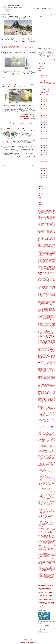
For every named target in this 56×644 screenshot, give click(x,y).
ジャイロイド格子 (42, 449)
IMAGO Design (47, 285)
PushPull (50, 331)
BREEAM (50, 233)
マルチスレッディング (47, 508)
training (45, 390)
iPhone (52, 287)
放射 (42, 578)
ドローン (54, 471)
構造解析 (45, 550)
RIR (38, 366)
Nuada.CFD (50, 318)
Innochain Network (41, 286)
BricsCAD (54, 233)
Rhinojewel (40, 355)
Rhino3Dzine (44, 347)
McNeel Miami (45, 306)
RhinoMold (46, 357)
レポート (46, 526)
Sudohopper (40, 385)
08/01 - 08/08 (43, 128)
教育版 (42, 542)
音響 (51, 533)
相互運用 (51, 564)
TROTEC (39, 391)
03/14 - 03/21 (43, 163)
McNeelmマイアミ (41, 307)
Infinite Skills (53, 285)
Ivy (53, 289)
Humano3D (42, 283)
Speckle (39, 383)
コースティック (43, 436)
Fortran (54, 265)
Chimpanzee (46, 238)
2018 (40, 187)
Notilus (47, 318)
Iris (47, 289)
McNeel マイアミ (52, 306)
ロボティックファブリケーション (45, 530)
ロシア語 (48, 527)
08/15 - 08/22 (43, 124)
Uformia (39, 392)
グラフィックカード (49, 432)
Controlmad (49, 242)
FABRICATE (46, 260)
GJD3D (50, 270)
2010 (40, 201)
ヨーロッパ (26, 643)
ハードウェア (49, 474)
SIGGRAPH (44, 376)
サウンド (39, 444)
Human (39, 283)
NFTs (40, 318)
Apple (41, 223)
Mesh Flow (39, 309)
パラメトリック (44, 481)
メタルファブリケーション (48, 510)
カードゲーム (41, 429)
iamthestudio (47, 284)
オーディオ (47, 423)
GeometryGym (40, 269)
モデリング (41, 514)
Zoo (51, 404)
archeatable (46, 223)
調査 (55, 568)
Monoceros (46, 314)
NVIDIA (39, 319)
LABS (39, 294)
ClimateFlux (46, 240)
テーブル (50, 460)
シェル (49, 446)
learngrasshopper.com (41, 298)
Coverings (54, 243)
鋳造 (47, 568)
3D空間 (51, 216)
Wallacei (54, 399)
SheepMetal (53, 374)
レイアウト (42, 523)
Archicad (54, 223)
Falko (53, 260)
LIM (41, 299)
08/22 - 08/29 (43, 122)
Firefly (49, 262)
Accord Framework (52, 219)
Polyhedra (50, 328)
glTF (42, 271)
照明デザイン (46, 557)
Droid (54, 252)
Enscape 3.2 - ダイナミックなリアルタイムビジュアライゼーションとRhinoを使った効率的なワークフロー (18, 85)
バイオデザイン (42, 475)
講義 (49, 551)
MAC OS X (50, 300)
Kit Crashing (43, 293)
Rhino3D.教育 (40, 346)
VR (13, 48)
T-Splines (45, 387)
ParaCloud (39, 322)
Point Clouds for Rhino (43, 327)
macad (54, 300)
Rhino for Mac (44, 341)
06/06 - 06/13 (43, 142)
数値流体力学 (51, 559)
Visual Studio (49, 397)
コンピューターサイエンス (45, 438)
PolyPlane (54, 328)
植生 (43, 558)
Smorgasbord (53, 380)
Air (41, 221)
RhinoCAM (44, 349)
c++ (53, 234)
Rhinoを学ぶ (45, 365)
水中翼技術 (45, 559)
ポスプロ (39, 504)
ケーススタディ (49, 435)
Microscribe (49, 311)
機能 (45, 539)
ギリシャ (49, 431)
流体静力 (50, 579)
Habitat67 (43, 279)
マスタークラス (40, 506)
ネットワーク (44, 474)
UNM (54, 392)
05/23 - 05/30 (43, 145)
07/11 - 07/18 (43, 133)
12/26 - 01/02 (43, 75)
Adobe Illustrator (40, 220)
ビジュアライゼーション (24, 48)
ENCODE (44, 256)
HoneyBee (43, 282)
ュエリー (40, 518)
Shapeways (47, 374)
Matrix (43, 304)
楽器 (42, 537)
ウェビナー (40, 418)
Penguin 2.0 (53, 323)
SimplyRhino (53, 377)
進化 (50, 558)
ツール (54, 455)
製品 (53, 561)
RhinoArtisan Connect (46, 348)
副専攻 (53, 575)
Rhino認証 (50, 365)
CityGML (39, 240)
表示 (46, 575)
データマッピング (50, 458)
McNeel (39, 50)
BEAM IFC (42, 229)
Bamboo (39, 229)
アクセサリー (47, 406)
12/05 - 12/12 (43, 81)
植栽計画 (25, 161)
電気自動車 (50, 570)
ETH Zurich (53, 257)
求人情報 (53, 540)
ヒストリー (53, 485)
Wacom (51, 399)
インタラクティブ (52, 413)
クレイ (45, 435)
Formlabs (51, 265)
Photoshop (51, 324)
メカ (49, 509)
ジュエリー (47, 449)
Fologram (47, 264)
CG (48, 237)
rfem (41, 335)
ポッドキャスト (44, 503)
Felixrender (41, 262)
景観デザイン (20, 161)
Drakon (52, 252)
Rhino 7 (41, 339)
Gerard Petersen (45, 269)
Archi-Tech (50, 223)
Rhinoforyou (48, 354)
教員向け (52, 542)
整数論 (40, 560)
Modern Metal (50, 313)
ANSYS (50, 222)
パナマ (53, 478)
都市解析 (42, 571)
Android (43, 222)
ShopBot (45, 375)
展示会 (44, 570)
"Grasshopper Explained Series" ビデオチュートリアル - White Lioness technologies (18, 53)
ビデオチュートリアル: (23, 74)
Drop (38, 253)
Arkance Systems (40, 226)
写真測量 (45, 555)
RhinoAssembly (53, 348)
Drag (46, 252)
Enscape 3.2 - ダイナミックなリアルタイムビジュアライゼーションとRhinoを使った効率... (47, 91)
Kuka (54, 293)
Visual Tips (53, 397)
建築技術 (44, 548)
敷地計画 (48, 575)
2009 (40, 203)
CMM (54, 240)
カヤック (49, 430)
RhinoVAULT (45, 361)
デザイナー (39, 462)
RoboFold (45, 366)
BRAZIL (46, 233)
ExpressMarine (51, 259)
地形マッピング (50, 567)
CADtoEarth (46, 235)
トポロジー (51, 468)
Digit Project (44, 250)
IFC (40, 285)
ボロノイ (52, 505)
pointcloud (50, 327)
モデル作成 (49, 514)
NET (44, 316)
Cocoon (42, 241)
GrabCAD (49, 271)
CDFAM (39, 237)
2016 (40, 190)
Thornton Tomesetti (52, 389)
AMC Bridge (53, 221)
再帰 (53, 552)
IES (38, 285)
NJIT (42, 318)
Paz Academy (42, 323)
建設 (53, 545)
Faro (55, 260)
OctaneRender (47, 319)
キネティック (45, 431)
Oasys (43, 319)
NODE (44, 318)
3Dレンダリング (11, 107)
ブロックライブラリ (46, 500)
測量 (50, 565)
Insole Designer (49, 286)
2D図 (47, 210)
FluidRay (42, 264)
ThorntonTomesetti (40, 390)
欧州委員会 (46, 533)
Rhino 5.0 (44, 338)
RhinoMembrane (40, 356)
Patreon (54, 322)
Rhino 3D (50, 335)
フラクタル (47, 493)
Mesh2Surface (44, 309)
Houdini (54, 282)
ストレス (44, 453)
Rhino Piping (43, 343)
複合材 (43, 577)
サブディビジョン (41, 445)
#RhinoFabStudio (43, 210)
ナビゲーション (44, 472)
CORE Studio (40, 243)
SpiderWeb (46, 383)
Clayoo (42, 240)
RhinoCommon (41, 352)
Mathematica (40, 304)
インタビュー (46, 413)
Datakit (47, 247)
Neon (39, 316)
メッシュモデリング (50, 512)
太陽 (47, 566)
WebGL (51, 401)
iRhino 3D (44, 289)
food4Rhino (24, 157)
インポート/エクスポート (45, 416)
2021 (40, 74)
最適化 (45, 553)
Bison (51, 230)
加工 (42, 534)
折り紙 (40, 563)
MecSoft (50, 308)
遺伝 (54, 532)
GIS (48, 270)
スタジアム (53, 452)
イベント (49, 411)
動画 (42, 572)
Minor (52, 312)
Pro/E (42, 330)
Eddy (43, 255)
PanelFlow (39, 321)
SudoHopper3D (45, 385)
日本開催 (49, 572)
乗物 (38, 558)
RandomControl (40, 334)
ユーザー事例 (48, 516)
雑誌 (41, 554)
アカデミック (42, 406)
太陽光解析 (50, 566)
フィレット (52, 488)
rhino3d (46, 345)
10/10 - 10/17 (43, 110)
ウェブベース (46, 418)
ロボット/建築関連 (41, 528)
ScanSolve (39, 371)
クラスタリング (43, 432)
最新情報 (42, 553)
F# (55, 259)
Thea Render (53, 388)
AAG (55, 218)
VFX (42, 396)
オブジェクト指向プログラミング (49, 424)
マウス (54, 505)
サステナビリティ (52, 444)
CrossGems (53, 244)
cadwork (50, 235)
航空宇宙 (43, 551)
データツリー (44, 456)
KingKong (39, 293)
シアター (50, 445)
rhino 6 (48, 338)
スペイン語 (49, 453)
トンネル (39, 472)
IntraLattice (43, 288)
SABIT (47, 367)
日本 (47, 572)
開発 (40, 535)
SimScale (46, 379)
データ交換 (40, 460)
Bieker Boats (52, 229)
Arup (47, 227)
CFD (45, 237)
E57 (43, 253)
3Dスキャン (51, 214)
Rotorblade (39, 367)
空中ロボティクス (42, 544)
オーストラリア (43, 423)
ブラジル (51, 493)
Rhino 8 (44, 339)
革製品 (53, 535)
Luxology (46, 300)
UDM (54, 391)
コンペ (39, 442)
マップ (48, 506)
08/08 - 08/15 (43, 126)
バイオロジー (53, 475)
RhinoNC (49, 356)
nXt (41, 319)
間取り (42, 538)
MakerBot (39, 302)
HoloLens (39, 282)
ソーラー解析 (49, 454)
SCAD (48, 369)
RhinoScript (49, 360)
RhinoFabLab (53, 353)
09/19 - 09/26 (43, 115)
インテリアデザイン (42, 414)
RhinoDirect (53, 352)
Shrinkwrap (40, 376)
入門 (55, 572)
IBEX (50, 284)
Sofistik (46, 381)
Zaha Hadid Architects (44, 404)
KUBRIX (51, 293)
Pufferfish (46, 331)
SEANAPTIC (49, 371)
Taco (49, 387)
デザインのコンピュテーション (43, 463)
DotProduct (39, 252)
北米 (21, 643)
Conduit (54, 241)
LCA (49, 297)
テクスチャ (42, 461)
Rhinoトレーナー (50, 363)
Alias (50, 221)
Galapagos (51, 266)
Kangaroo (41, 291)
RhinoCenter (49, 349)
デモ (43, 467)
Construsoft (44, 242)
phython (54, 324)
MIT (55, 312)
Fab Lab (39, 260)
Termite (41, 388)
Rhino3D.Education (51, 345)
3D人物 (39, 218)
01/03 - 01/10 (43, 181)
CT (42, 245)
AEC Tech (54, 220)
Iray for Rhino (40, 289)
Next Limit (47, 316)
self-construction (45, 372)
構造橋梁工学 (49, 550)
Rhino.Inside (45, 344)
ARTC (47, 226)
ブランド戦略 (48, 494)
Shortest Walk (50, 375)
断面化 (45, 567)
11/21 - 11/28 (43, 99)
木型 (55, 578)
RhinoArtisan (40, 348)
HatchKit (54, 279)
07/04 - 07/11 (43, 135)
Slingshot (43, 380)
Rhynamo (54, 365)
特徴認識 (44, 572)
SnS (43, 381)
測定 (48, 565)
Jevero (41, 290)
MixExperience (40, 313)
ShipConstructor (40, 375)
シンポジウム (44, 450)
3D (53, 210)
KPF (49, 293)
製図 (49, 561)
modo (54, 313)
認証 (41, 573)
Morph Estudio (50, 314)
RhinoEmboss (40, 353)
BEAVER (46, 229)
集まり (50, 556)
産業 (42, 554)
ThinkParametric (44, 389)
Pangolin (50, 321)
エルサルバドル (42, 421)
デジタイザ (51, 463)
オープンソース (52, 423)
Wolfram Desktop (46, 403)
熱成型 (46, 574)
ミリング (46, 509)
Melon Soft (54, 308)
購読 (54, 59)
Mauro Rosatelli (53, 304)
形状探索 (49, 544)
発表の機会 (53, 574)
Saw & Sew (44, 369)
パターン (44, 476)
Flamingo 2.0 (40, 263)
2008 (40, 204)
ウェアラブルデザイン (52, 417)
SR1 (49, 383)
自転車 (52, 554)
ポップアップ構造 (50, 504)
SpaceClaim (53, 382)
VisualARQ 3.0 (51, 398)
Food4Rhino (52, 264)
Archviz (44, 225)
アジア (35, 643)
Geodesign (46, 267)
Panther (54, 321)
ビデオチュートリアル (25, 80)
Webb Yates (47, 401)
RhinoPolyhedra (40, 359)
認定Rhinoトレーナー (46, 573)
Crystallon (39, 245)
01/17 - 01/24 (43, 177)
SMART (46, 380)
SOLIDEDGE (53, 381)
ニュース (48, 472)
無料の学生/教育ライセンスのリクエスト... (27, 116)
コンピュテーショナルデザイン (46, 439)
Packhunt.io (18, 71)
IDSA (54, 284)
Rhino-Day (54, 343)
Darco (39, 247)
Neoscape (41, 316)
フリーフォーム (41, 495)
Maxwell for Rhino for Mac (45, 305)
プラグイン (16, 161)
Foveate (39, 266)
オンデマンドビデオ (49, 425)
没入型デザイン (46, 578)
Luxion (43, 300)
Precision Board (53, 329)
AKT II (43, 221)
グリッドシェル (46, 433)
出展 (52, 555)
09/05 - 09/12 (43, 119)
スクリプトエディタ (42, 452)
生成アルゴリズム (45, 560)
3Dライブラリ (43, 216)
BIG (55, 229)
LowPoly (51, 299)
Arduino (47, 224)
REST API (51, 334)
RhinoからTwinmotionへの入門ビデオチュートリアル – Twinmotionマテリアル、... (47, 84)
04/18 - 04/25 (43, 154)
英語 (43, 533)
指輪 (46, 554)
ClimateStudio (51, 240)
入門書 (39, 573)
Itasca (51, 289)
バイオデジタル (47, 475)
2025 (40, 67)
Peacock (49, 323)
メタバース (41, 510)
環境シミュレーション (49, 537)
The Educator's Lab (46, 388)
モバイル (52, 514)
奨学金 (41, 557)
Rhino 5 (41, 337)
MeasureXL (47, 308)
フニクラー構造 (49, 492)
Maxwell (39, 305)
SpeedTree (42, 383)
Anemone (47, 222)
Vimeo (49, 396)
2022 (40, 72)
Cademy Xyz (42, 235)
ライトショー (52, 518)
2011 (40, 199)
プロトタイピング (43, 501)
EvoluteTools (53, 258)
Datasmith (51, 247)
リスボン (50, 521)
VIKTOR (45, 396)
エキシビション (52, 418)
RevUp (39, 335)
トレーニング (48, 470)
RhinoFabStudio (41, 354)
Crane (50, 244)
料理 (53, 579)
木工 (38, 579)
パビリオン (51, 479)
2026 (40, 65)
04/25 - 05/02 (43, 153)
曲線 (44, 543)
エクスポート (40, 419)
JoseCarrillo (52, 290)
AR (43, 223)
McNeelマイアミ (48, 307)
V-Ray (40, 395)
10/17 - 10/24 (43, 108)
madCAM (47, 301)
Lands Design (47, 295)
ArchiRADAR (40, 225)
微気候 (44, 575)
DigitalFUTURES (49, 250)
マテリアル (52, 506)
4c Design (42, 218)
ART (44, 226)
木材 (40, 579)
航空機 (46, 551)
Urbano (43, 394)
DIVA (39, 251)
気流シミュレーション (43, 540)
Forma (48, 265)
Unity (47, 392)
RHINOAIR (53, 347)
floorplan (39, 264)
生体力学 (50, 560)
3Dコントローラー (45, 214)
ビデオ (39, 486)
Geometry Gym (52, 267)
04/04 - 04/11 (43, 158)
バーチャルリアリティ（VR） (21, 107)
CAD (38, 235)
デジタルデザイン (43, 465)
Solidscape (40, 382)
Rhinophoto (48, 358)
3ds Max (51, 213)
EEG (55, 255)
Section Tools (53, 371)
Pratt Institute (47, 329)
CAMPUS (11, 155)
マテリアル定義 (46, 507)
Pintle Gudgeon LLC (41, 326)
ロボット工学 (47, 528)
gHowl (54, 269)
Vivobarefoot (40, 399)
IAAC (43, 284)
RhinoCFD (47, 351)
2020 (40, 183)
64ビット (45, 217)
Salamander (50, 367)
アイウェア (50, 405)
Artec (49, 226)
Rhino (5, 48)
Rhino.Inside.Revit (52, 344)
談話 (47, 567)
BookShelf (39, 233)
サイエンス (54, 443)
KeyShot (45, 292)
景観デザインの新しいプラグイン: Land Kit (13, 128)
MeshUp (52, 309)
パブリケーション (48, 480)
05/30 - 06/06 (43, 144)
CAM (44, 236)
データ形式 (54, 459)
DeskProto (39, 250)
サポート (47, 445)
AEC (50, 220)
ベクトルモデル (52, 501)
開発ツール (43, 535)
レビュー (43, 526)
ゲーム (54, 435)
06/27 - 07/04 (43, 137)
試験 (47, 554)
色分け (45, 558)
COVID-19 (39, 244)
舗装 (27, 161)
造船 (42, 565)
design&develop (45, 249)
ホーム (19, 165)
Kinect (54, 292)
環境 (44, 537)
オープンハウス (41, 424)
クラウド (53, 431)
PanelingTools (45, 321)
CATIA (54, 236)
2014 (40, 194)
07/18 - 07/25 (43, 131)
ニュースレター (53, 472)
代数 (53, 566)
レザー (52, 525)
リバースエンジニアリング (45, 522)
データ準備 (47, 460)
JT (38, 291)
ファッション (42, 488)
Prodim (48, 330)
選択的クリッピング (46, 564)
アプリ (52, 409)
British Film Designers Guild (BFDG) (44, 234)
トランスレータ (49, 469)
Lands (42, 295)
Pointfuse (54, 327)
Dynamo (41, 253)
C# (51, 234)
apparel (39, 223)
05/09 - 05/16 (43, 149)
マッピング (45, 506)
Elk (42, 256)
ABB (45, 219)
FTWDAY (47, 266)
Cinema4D (51, 238)
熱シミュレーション (41, 574)
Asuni (54, 227)
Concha (51, 241)
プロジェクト (46, 498)
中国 (46, 568)
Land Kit (23, 140)
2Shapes (51, 210)
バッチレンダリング (43, 478)
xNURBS (54, 403)
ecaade (51, 253)
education (52, 255)
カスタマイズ (42, 430)
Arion (54, 225)
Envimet (54, 256)
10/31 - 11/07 (43, 105)
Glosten (39, 271)
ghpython (39, 270)
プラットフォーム (43, 494)
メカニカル (52, 509)
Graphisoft (54, 271)
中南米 (30, 643)
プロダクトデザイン (49, 499)
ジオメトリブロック (42, 448)
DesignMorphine (52, 249)
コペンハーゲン (40, 437)
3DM (44, 213)
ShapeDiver (46, 373)
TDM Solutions (53, 387)
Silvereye (54, 376)
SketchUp (39, 380)
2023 (40, 70)
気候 (47, 539)
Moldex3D (42, 314)
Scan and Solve (52, 369)
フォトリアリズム (41, 490)
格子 (51, 535)
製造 (51, 561)
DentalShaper (43, 248)
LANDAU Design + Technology (27, 131)
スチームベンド (40, 453)
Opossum (45, 320)
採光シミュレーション (51, 553)
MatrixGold (47, 304)
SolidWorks (45, 382)
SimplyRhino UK (41, 379)
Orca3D (49, 320)
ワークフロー (48, 532)
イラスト (54, 411)
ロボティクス (53, 528)
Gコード (54, 278)
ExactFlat (39, 259)
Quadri (45, 333)
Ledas (46, 298)
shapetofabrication (40, 374)
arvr (49, 227)
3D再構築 (54, 216)
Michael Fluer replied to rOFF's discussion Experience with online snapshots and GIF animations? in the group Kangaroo (46, 591)
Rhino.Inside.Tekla (40, 345)
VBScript (39, 396)
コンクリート (50, 437)
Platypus (51, 326)
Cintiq (54, 238)
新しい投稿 (3, 165)
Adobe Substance (46, 220)
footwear (39, 265)
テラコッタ (45, 467)
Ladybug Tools (47, 294)
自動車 (40, 555)
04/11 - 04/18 (43, 156)
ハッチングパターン (49, 478)
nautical (49, 315)
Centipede (42, 237)
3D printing (46, 211)
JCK (38, 290)
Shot (55, 375)
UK (41, 392)
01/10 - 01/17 (43, 179)
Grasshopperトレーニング (47, 275)
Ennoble (47, 256)
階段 (49, 535)
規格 (48, 540)
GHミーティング (44, 270)
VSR (48, 399)
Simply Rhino (47, 377)
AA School (50, 218)
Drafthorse (43, 252)
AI (38, 221)
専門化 (47, 563)
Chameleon (51, 237)
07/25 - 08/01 (43, 130)
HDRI (44, 281)
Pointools (39, 328)
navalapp (52, 315)
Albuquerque (47, 221)
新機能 (48, 558)
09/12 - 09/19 (43, 117)
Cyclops (53, 245)
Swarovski (54, 386)
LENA (51, 298)
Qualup (48, 333)
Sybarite (39, 387)
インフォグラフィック (49, 415)
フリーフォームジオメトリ (49, 495)
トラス (45, 469)
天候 (42, 570)
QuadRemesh (40, 333)
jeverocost (44, 290)
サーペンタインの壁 (48, 443)
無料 (52, 578)
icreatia (52, 284)
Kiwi (47, 293)
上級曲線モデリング (52, 557)
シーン (53, 445)
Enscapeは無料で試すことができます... (28, 119)
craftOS (47, 244)
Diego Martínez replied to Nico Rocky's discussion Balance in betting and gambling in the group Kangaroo (45, 587)
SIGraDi (47, 376)
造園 (40, 565)
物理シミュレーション (51, 577)
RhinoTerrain (40, 361)
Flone (54, 263)
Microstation (53, 311)
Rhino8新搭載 (49, 347)
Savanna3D (40, 368)
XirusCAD (50, 403)
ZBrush (49, 404)
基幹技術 (49, 538)
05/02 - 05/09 (43, 151)
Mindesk (43, 312)
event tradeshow (46, 258)
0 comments (16, 47)
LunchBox (39, 300)
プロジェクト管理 (52, 498)
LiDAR (39, 299)
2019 (40, 185)
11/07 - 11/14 (43, 103)
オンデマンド (43, 425)
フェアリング (49, 489)
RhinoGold (53, 354)
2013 (40, 195)
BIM (39, 230)
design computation (49, 248)
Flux (45, 264)
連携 (40, 580)
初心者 (54, 556)
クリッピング (51, 433)
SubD (43, 384)
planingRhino (47, 326)
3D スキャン (50, 211)
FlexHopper (51, 263)
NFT (38, 318)
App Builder (53, 222)
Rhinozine (54, 361)
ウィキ (39, 417)
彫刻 (53, 568)
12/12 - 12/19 (43, 79)
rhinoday (47, 352)
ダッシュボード (42, 455)
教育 (40, 541)
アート (41, 405)
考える (39, 551)
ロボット (53, 527)
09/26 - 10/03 (43, 114)
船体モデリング (51, 562)
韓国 (44, 538)
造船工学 (45, 565)
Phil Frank (41, 324)
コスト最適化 (53, 436)
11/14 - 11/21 (43, 101)
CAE (52, 235)
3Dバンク (41, 215)
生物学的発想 (43, 561)
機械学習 (54, 538)
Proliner (51, 330)
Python (54, 331)
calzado (42, 236)
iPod (55, 287)
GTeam (48, 278)
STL (41, 384)
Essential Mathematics (47, 257)
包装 (40, 578)
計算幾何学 (47, 545)
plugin (54, 326)
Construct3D (40, 242)
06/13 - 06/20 (43, 140)
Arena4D (51, 224)
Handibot (50, 279)
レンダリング (31, 48)
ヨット (43, 518)
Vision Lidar (44, 397)
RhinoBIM (40, 349)
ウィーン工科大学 (53, 416)
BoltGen (51, 232)
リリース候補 (53, 522)
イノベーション (44, 411)
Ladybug (42, 294)
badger (54, 228)
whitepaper (52, 402)
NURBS (54, 317)
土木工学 (52, 571)
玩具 (46, 538)
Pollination (43, 328)
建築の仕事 (41, 547)
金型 (50, 543)
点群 (47, 570)
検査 (47, 548)
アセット (51, 406)
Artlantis (44, 227)
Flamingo (54, 262)
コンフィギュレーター (52, 441)
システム (47, 448)
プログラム (42, 498)
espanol (39, 257)
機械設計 (42, 539)
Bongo (54, 231)
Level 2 (54, 298)
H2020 (39, 279)
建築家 (41, 548)
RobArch (41, 366)
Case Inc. (51, 236)
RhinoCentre (53, 349)
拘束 (40, 550)
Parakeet (43, 322)
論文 (42, 580)
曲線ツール (47, 543)
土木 (49, 571)
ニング (46, 473)
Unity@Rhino (51, 392)
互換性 (49, 548)
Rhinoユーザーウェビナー (46, 364)
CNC (39, 241)
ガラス (52, 430)
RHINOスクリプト (42, 362)
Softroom (49, 381)
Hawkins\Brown (40, 281)
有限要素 (43, 579)
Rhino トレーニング (49, 343)
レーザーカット (44, 525)
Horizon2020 (50, 282)
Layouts (46, 297)
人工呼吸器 (53, 558)
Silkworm (51, 376)
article (41, 227)
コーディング (48, 436)
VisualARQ (40, 398)
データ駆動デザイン (48, 459)
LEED (49, 298)
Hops (47, 282)
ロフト (50, 527)
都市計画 (46, 571)
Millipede (39, 312)
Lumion (54, 299)
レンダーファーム (50, 526)
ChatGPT (42, 238)
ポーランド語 (50, 502)
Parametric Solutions (49, 322)
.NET (38, 210)
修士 (48, 555)
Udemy (52, 391)
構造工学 (54, 550)
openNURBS (40, 320)
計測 (50, 545)
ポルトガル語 (48, 505)
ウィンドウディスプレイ (44, 417)
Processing (45, 330)
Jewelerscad (48, 290)
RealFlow (47, 334)
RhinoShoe (54, 360)
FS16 (45, 266)
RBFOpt (44, 334)
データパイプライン (50, 456)
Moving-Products (40, 315)
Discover (54, 250)
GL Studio (54, 270)
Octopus (51, 319)
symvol (42, 387)
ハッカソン (48, 476)
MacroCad (43, 301)
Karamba (54, 291)
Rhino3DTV (39, 347)
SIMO (42, 378)
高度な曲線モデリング (48, 552)
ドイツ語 (49, 467)
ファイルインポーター (45, 487)
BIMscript (47, 230)
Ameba (41, 222)
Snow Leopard (40, 381)
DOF (54, 251)
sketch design (53, 379)
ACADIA (48, 219)
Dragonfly (49, 252)
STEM (54, 383)
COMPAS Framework (47, 241)
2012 (40, 197)
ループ (39, 523)
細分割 (39, 554)
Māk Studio (53, 301)
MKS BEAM (45, 313)
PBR (45, 323)
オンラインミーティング (46, 428)
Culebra (44, 245)
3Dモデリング (50, 215)
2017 (40, 188)
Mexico (42, 311)
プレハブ (46, 497)
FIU (51, 262)
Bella (49, 229)
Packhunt (13, 80)
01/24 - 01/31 (43, 176)
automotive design (49, 228)
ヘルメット (43, 502)
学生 (40, 536)
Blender (54, 230)
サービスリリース (44, 442)
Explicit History (46, 259)
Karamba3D (40, 292)
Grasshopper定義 (44, 277)
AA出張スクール (41, 219)
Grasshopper (7, 80)
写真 (42, 555)
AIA (40, 221)
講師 (50, 551)
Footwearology (44, 265)
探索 (38, 567)
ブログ (50, 497)
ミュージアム (41, 509)
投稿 (40, 632)
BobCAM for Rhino (46, 232)
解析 (52, 534)
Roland (54, 366)
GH (52, 269)
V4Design (51, 395)
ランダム (43, 520)
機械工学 (39, 539)
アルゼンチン (53, 410)
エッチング (49, 419)
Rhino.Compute (40, 344)
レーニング (49, 525)
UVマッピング (48, 393)
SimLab (39, 378)
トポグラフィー (11, 161)
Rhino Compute (42, 340)
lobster (49, 299)
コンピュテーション (44, 441)
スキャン (49, 450)
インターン (51, 412)
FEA (38, 262)
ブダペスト (50, 490)
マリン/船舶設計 (41, 508)
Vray (46, 399)
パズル (41, 476)
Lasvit (42, 297)
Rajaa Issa (53, 333)
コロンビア (45, 437)
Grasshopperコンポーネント (44, 274)
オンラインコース (43, 426)
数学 (48, 559)
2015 (40, 192)
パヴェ (39, 476)
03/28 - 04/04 (43, 160)
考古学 (41, 551)
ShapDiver (50, 372)
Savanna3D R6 (45, 368)
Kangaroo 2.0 (48, 291)
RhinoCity (54, 351)
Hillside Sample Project (51, 281)
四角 (44, 554)
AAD (53, 217)
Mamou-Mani (43, 302)
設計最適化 (44, 562)
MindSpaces (48, 312)
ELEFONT (39, 256)
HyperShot (53, 283)
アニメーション (17, 48)
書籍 (38, 557)
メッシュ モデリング (43, 512)
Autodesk (39, 228)
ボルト (45, 505)
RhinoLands (46, 355)
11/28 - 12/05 (43, 98)
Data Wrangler (43, 247)
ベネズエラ (39, 502)
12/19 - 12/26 (43, 77)
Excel (42, 259)
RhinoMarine (53, 355)
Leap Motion (53, 297)
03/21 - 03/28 (43, 161)
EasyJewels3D (47, 253)
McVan (44, 308)
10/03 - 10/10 (43, 112)
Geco (43, 267)
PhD (38, 324)
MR (47, 315)
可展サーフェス (46, 534)
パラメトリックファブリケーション (49, 482)
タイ (52, 454)
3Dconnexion (41, 213)
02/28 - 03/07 (43, 167)
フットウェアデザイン (43, 492)
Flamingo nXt (46, 263)
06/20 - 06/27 (43, 138)
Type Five (49, 391)
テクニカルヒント (47, 461)
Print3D (39, 330)
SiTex (49, 379)
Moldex (39, 314)
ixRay (54, 289)
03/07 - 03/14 (43, 165)
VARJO (54, 395)
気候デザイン (50, 539)
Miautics (45, 311)
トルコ (40, 471)
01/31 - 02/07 (43, 174)
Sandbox (54, 367)
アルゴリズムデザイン (45, 410)
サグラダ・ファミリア (44, 444)
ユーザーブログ (47, 515)
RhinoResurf (53, 359)
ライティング (47, 518)
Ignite (43, 285)
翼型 (47, 579)
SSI (50, 383)
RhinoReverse (40, 360)
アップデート (44, 407)
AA (48, 217)
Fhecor (46, 262)
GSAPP (45, 278)
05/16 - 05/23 (43, 147)
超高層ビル (39, 570)
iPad (50, 287)
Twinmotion (10, 48)
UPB (41, 393)
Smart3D (49, 380)
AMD (38, 222)
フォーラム (54, 489)
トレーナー (43, 471)
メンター (44, 513)
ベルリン (46, 502)
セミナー (41, 454)
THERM (39, 389)
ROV (42, 367)
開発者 (46, 535)
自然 (51, 554)
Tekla (38, 388)
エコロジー (45, 419)
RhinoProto (47, 359)
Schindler (43, 371)
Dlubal (49, 251)
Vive (55, 398)
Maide (50, 301)
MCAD (51, 305)
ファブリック (48, 488)
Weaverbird (42, 401)
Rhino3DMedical (46, 346)
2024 (40, 69)
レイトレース (46, 523)
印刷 (40, 533)
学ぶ (30, 80)
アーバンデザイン (45, 405)
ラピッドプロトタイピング (45, 519)
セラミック (45, 454)
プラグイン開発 (43, 493)
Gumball (51, 278)
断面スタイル (41, 567)
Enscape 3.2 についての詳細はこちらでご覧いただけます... (24, 114)
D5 (55, 245)
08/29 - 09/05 (43, 121)
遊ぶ (46, 579)
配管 (48, 574)
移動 (52, 532)
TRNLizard (54, 390)
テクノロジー (53, 461)
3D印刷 (48, 216)
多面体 (52, 565)
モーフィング (48, 513)
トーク (52, 467)
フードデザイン (44, 489)
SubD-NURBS (47, 384)
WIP (42, 403)
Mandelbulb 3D (49, 302)
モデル (46, 514)
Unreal (39, 393)
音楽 (49, 533)
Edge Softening (47, 255)
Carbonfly (47, 236)
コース (39, 436)
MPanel (44, 315)
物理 (46, 577)
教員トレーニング (47, 541)
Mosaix (54, 314)
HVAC (50, 283)
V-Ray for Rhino (45, 395)
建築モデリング (48, 547)
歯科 (49, 554)
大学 (55, 566)
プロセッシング (40, 499)
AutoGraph (43, 228)
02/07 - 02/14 (43, 172)
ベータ (48, 501)
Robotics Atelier (50, 366)
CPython (43, 244)
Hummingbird (47, 283)
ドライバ (43, 469)
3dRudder (47, 213)
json (55, 290)
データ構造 (44, 460)
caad (55, 234)
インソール (47, 412)
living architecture (44, 299)
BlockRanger (40, 232)
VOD (43, 399)
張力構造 (50, 568)
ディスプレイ (40, 456)
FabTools (50, 260)
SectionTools (40, 372)
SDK (46, 371)
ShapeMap (54, 373)
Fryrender (42, 266)
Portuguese (43, 329)
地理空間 (43, 568)
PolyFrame (47, 328)
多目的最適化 (44, 566)
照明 (43, 557)
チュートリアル (18, 80)
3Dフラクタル (45, 215)
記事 (50, 540)
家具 (50, 534)
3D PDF (43, 211)
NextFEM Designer (52, 316)
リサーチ (47, 521)
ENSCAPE (6, 124)
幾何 (51, 538)
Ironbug (49, 289)
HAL (46, 279)
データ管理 (41, 459)
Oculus (54, 319)
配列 (50, 574)
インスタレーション (41, 412)
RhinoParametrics (41, 358)
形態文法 (53, 544)
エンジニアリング (49, 420)
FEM (44, 262)
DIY (44, 251)
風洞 (51, 575)
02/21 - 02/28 (43, 168)
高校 (52, 551)
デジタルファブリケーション (45, 466)
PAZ (38, 323)
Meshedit (49, 309)
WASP (39, 401)
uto (45, 394)
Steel (52, 383)
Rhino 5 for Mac (47, 337)
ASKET (51, 227)
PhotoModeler (46, 324)
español (42, 257)
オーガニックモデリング (47, 422)
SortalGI (49, 382)
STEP (38, 384)
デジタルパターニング (51, 465)
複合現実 (40, 577)
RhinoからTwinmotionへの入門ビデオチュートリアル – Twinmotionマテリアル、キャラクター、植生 (16, 17)
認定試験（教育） (52, 573)
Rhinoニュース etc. (43, 9)
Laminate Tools (53, 294)
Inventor (47, 287)
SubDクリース (52, 384)
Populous (39, 329)
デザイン (44, 462)
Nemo (54, 315)
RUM (44, 367)
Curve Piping (49, 245)
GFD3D (50, 269)
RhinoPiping (53, 358)
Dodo (52, 251)
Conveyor (54, 242)
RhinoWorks (50, 361)
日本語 (52, 572)
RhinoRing (45, 360)
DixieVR (42, 251)
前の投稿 (34, 165)
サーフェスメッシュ (51, 442)
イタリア (39, 411)
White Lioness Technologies (45, 402)
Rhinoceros (40, 351)
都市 (53, 570)
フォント (46, 490)
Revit (54, 334)
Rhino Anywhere (48, 339)
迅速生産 (42, 559)
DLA (46, 251)
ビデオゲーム (43, 486)
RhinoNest (53, 356)
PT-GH (42, 331)
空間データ (53, 543)
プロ (48, 496)
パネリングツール (45, 479)
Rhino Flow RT (48, 340)
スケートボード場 (48, 452)
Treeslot (47, 390)
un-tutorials (44, 392)
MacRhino (39, 301)
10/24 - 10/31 (43, 107)
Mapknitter (54, 302)
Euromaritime (40, 258)
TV (42, 391)
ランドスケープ (47, 520)
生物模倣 (47, 561)
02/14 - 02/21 (43, 170)
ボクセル (54, 502)
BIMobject (42, 230)
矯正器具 (42, 543)
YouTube (39, 404)
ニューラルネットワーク (41, 473)
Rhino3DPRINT (53, 346)
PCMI (47, 323)
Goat (45, 271)
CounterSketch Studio (48, 243)
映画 (41, 533)
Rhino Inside (50, 341)
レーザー (50, 523)
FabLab (42, 260)
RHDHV (43, 335)
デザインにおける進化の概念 (51, 462)
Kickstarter (50, 292)
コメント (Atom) (6, 168)
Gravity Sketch (42, 278)
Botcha (43, 233)
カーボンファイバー (48, 429)
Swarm (50, 385)
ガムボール (46, 430)
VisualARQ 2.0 (45, 398)
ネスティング (50, 473)
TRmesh (50, 390)
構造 (42, 550)
